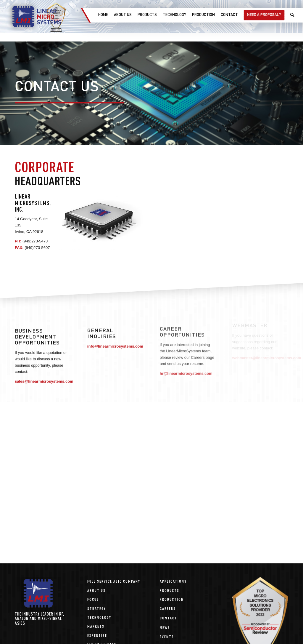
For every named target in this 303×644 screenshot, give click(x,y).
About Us (96, 590)
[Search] (292, 15)
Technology (99, 617)
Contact (169, 618)
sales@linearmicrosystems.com (44, 380)
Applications (173, 581)
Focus (93, 599)
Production (172, 599)
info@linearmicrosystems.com (115, 345)
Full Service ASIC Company (114, 581)
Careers (168, 608)
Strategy (97, 608)
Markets (96, 626)
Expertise (97, 635)
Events (167, 636)
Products (170, 590)
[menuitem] (103, 15)
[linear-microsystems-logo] (33, 17)
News (165, 627)
